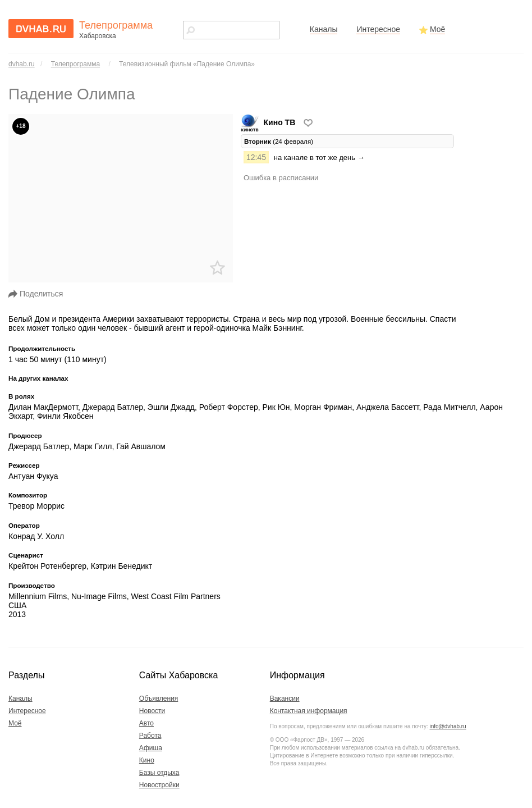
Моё (437, 29)
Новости (152, 711)
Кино (147, 760)
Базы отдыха (159, 773)
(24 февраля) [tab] (279, 141)
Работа (150, 736)
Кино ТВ (269, 122)
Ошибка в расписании (281, 178)
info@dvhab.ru (448, 726)
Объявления (159, 699)
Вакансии (285, 699)
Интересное (378, 29)
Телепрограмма (75, 64)
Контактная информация (309, 711)
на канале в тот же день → (319, 158)
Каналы (324, 29)
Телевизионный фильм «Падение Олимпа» (187, 64)
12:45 (256, 157)
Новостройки (159, 785)
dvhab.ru (22, 64)
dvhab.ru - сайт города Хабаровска (41, 29)
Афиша (151, 748)
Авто (146, 723)
